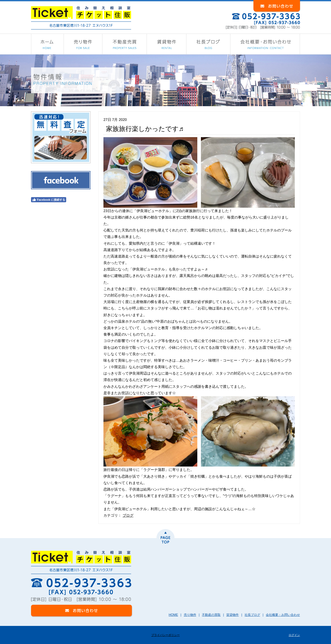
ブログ (128, 515)
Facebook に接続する (49, 200)
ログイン (294, 635)
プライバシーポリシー (165, 635)
